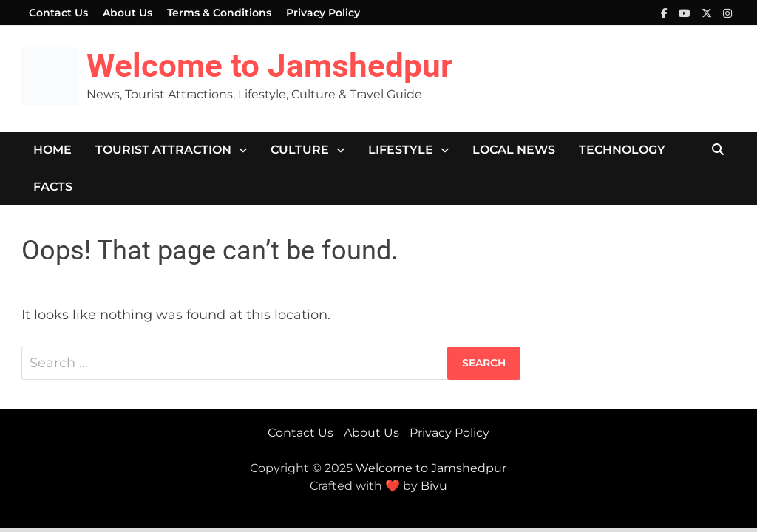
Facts (53, 187)
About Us (128, 13)
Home (52, 150)
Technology (622, 150)
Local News (514, 150)
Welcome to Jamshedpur (269, 66)
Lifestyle (401, 150)
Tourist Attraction (163, 150)
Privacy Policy (323, 13)
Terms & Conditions (219, 13)
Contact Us (58, 13)
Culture (300, 150)
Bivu (434, 486)
